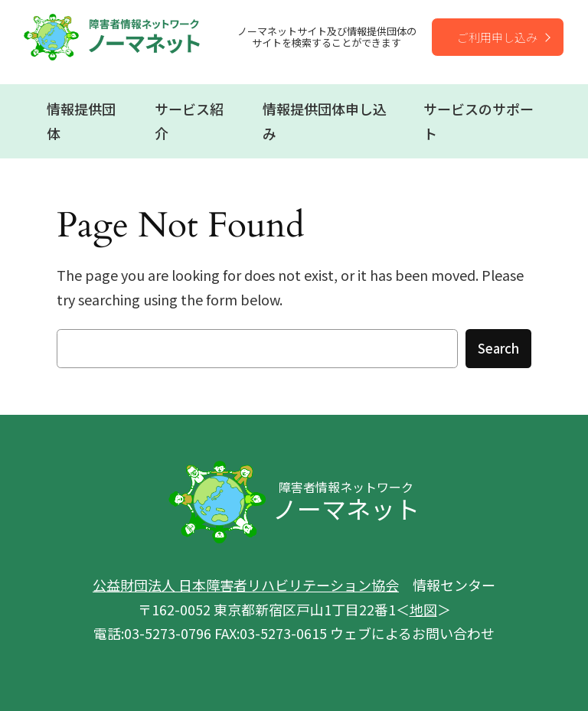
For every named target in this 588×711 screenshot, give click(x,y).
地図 (423, 609)
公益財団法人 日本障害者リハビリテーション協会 (246, 585)
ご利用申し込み (497, 37)
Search (498, 348)
